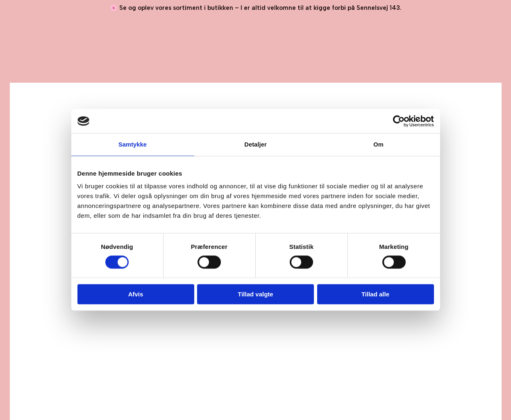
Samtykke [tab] (133, 145)
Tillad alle (375, 295)
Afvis (136, 295)
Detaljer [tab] (256, 145)
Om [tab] (378, 145)
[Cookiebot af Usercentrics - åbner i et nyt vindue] (398, 121)
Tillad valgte (255, 295)
